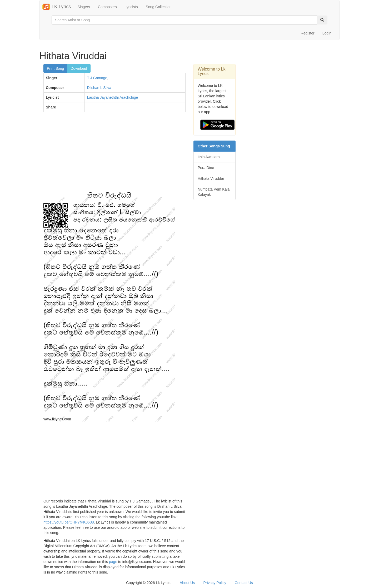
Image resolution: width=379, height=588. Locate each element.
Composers (107, 7)
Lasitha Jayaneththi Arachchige (112, 97)
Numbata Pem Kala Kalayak (214, 192)
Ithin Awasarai (209, 157)
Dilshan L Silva (99, 88)
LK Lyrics (57, 7)
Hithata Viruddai (211, 178)
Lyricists (131, 7)
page (113, 562)
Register (308, 33)
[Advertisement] (114, 154)
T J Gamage (97, 78)
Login (327, 33)
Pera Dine (206, 168)
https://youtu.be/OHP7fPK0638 (69, 522)
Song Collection (158, 7)
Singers (84, 7)
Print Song (55, 68)
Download (79, 68)
